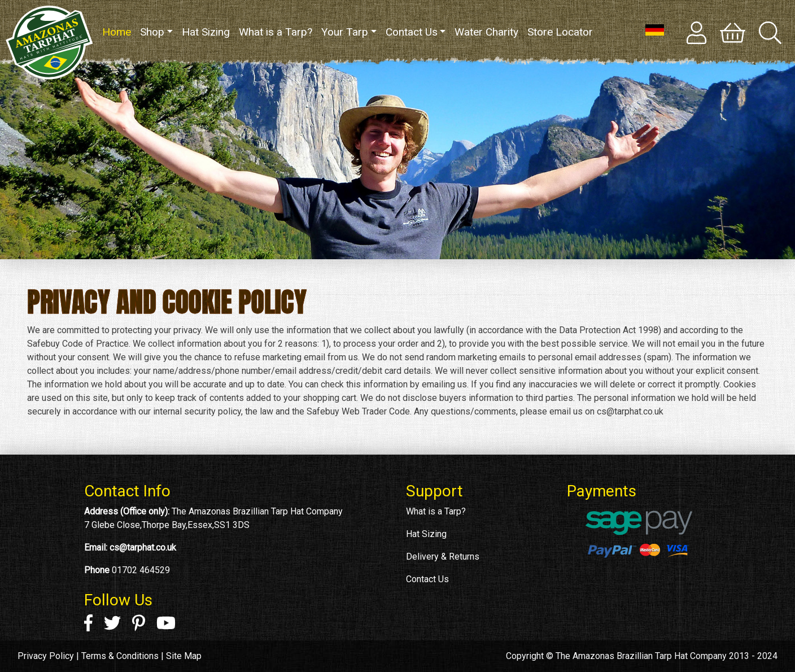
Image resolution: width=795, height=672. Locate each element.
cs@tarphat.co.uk (143, 547)
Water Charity (486, 32)
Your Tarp (345, 32)
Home (119, 31)
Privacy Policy (46, 656)
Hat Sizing (206, 32)
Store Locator (560, 32)
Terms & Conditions (120, 656)
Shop (152, 32)
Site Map (184, 656)
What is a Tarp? (276, 32)
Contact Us (412, 32)
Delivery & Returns (443, 557)
